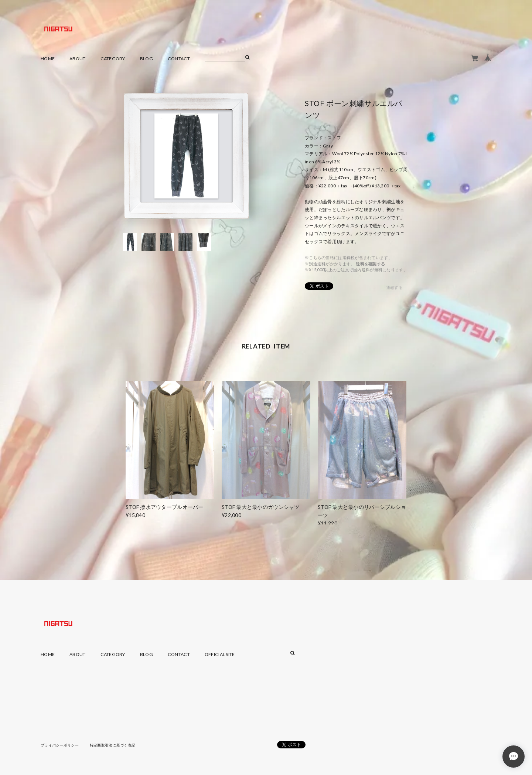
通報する (394, 287)
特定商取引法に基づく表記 (112, 745)
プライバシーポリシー (60, 745)
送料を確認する (370, 264)
